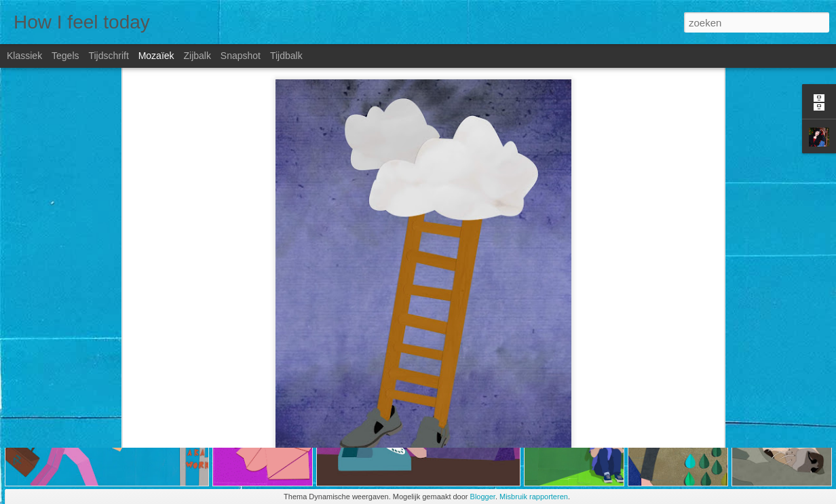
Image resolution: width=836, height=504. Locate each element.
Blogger (483, 497)
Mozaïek (156, 56)
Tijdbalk (286, 56)
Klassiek (24, 56)
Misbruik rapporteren (534, 497)
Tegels (65, 56)
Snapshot (241, 56)
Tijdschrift (108, 56)
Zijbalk (197, 56)
